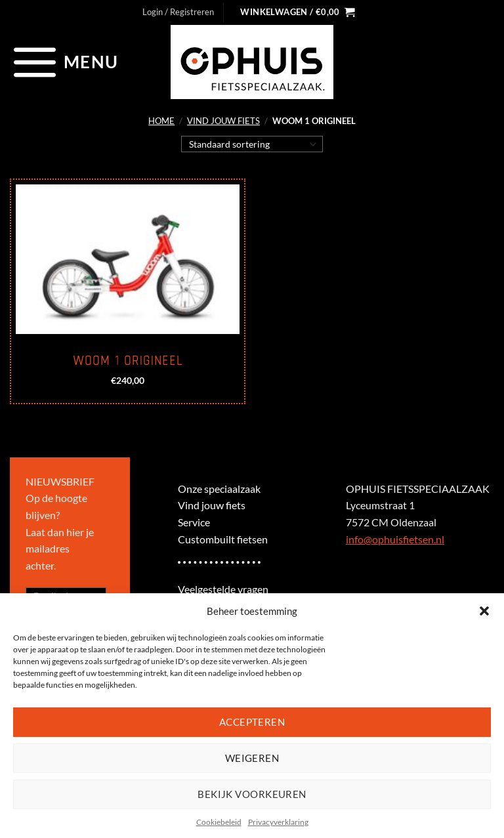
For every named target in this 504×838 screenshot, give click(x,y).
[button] (484, 611)
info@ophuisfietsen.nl (395, 539)
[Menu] (64, 62)
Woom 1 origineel (128, 361)
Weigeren (252, 758)
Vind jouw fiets (223, 121)
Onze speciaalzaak (219, 489)
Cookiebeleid (219, 822)
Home (161, 121)
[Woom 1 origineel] (128, 259)
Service (194, 522)
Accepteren (252, 722)
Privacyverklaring (278, 822)
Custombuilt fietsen (223, 539)
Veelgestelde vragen (223, 589)
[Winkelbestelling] (252, 144)
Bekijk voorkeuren (252, 794)
